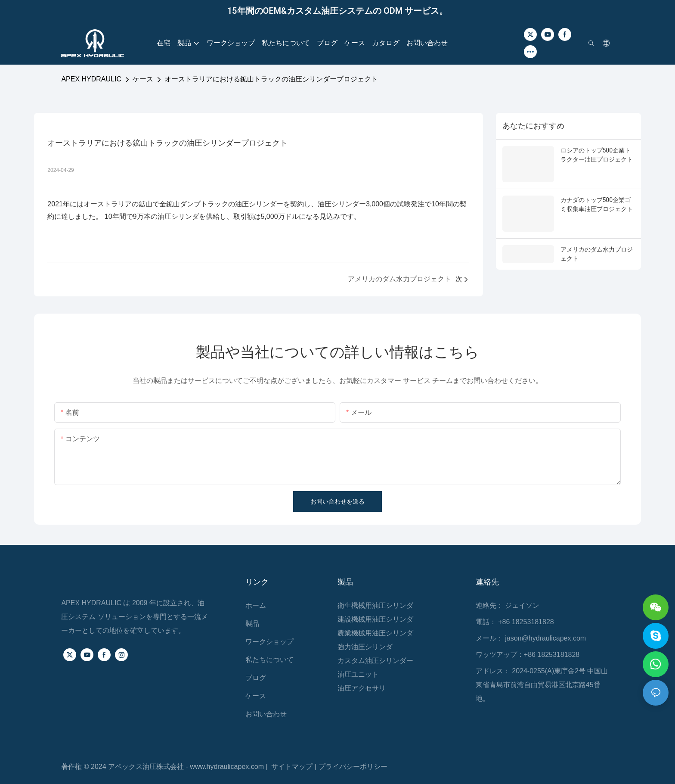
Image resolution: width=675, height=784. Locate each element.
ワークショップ (269, 642)
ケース (143, 79)
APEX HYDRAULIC (91, 79)
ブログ (256, 678)
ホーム (256, 605)
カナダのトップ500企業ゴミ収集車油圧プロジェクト (597, 204)
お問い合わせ (266, 714)
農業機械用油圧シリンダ (375, 633)
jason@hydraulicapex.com (545, 638)
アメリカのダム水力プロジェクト (597, 254)
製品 (252, 624)
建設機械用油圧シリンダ (375, 619)
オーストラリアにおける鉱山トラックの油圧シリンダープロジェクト (271, 79)
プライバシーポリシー (353, 767)
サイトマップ (293, 767)
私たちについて (269, 660)
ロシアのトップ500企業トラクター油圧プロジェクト (597, 155)
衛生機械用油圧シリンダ (375, 605)
